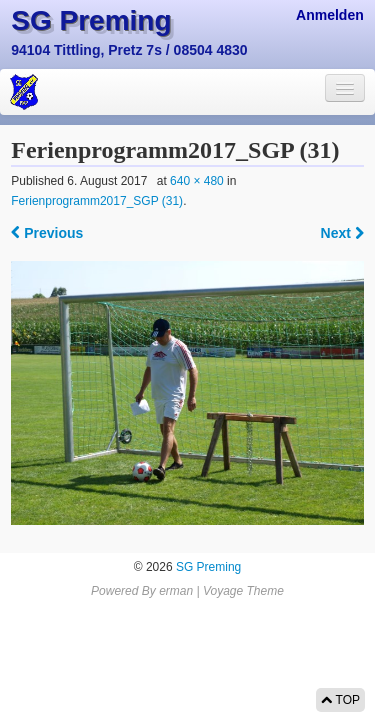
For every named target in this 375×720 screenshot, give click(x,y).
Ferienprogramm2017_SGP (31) (97, 201)
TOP (340, 700)
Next (342, 233)
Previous (47, 233)
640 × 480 (197, 181)
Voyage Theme (243, 591)
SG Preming (91, 20)
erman (176, 591)
